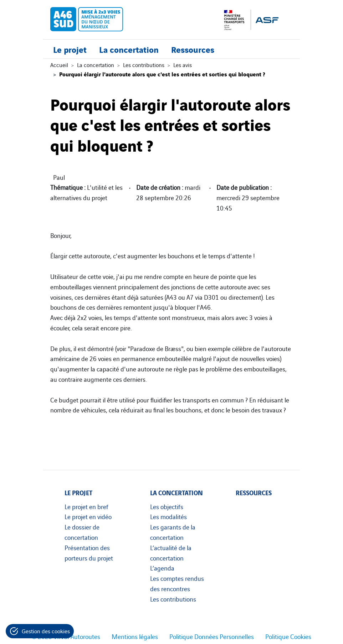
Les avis (183, 65)
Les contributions (144, 65)
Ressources (193, 49)
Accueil (59, 65)
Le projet (70, 49)
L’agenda (162, 568)
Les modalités (168, 516)
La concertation (129, 49)
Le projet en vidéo (88, 516)
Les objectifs (167, 506)
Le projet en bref (86, 506)
